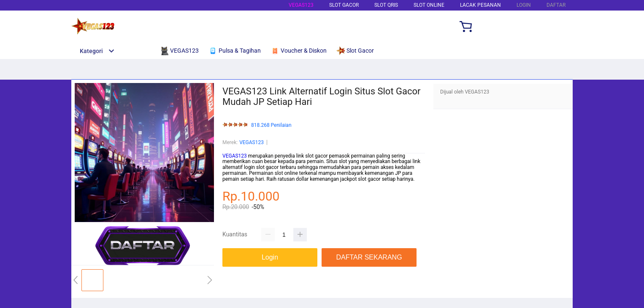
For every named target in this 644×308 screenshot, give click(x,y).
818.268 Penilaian (271, 125)
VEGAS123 (301, 5)
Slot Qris (386, 5)
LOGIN (524, 5)
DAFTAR (556, 5)
